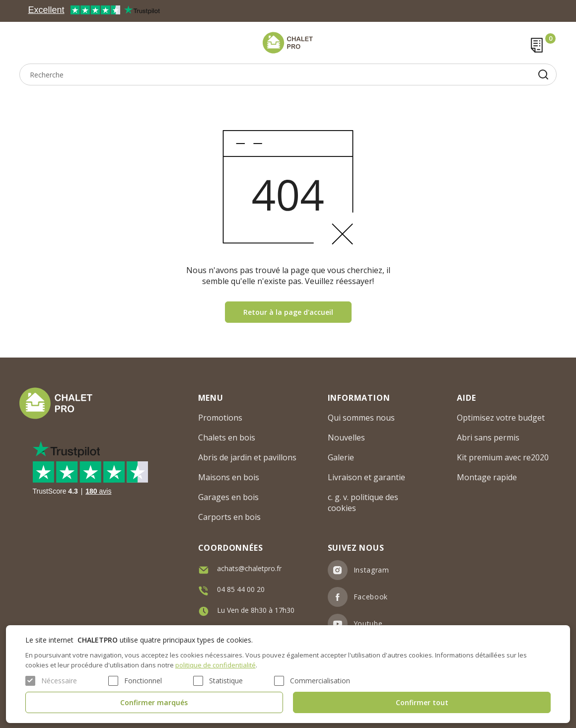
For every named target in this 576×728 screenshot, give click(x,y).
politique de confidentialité (216, 665)
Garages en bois (228, 497)
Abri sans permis (488, 437)
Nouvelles (346, 437)
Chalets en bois (227, 437)
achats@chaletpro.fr (249, 568)
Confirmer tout (422, 702)
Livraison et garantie (366, 477)
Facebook (371, 597)
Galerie (341, 457)
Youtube (368, 623)
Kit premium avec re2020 (503, 457)
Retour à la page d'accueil (288, 312)
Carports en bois (229, 517)
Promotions (220, 418)
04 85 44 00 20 (241, 589)
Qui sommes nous (361, 418)
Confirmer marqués (154, 702)
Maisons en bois (229, 477)
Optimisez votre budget (501, 418)
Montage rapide (487, 477)
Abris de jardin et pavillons (247, 457)
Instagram (371, 570)
